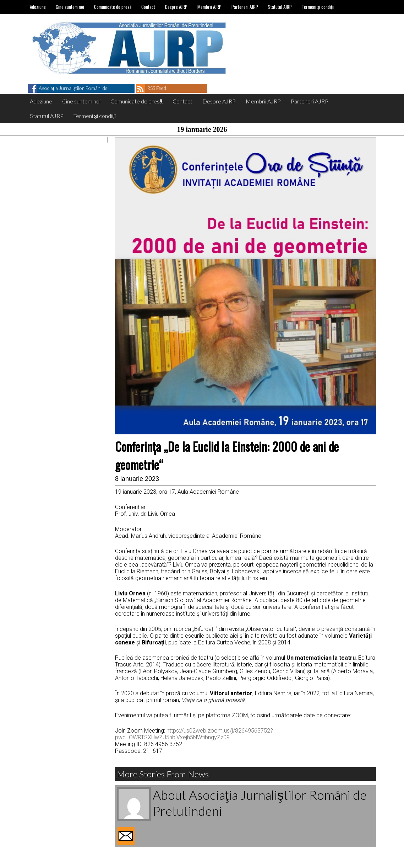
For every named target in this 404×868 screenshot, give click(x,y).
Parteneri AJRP (245, 7)
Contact (148, 7)
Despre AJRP (176, 7)
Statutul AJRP (280, 7)
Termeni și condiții (318, 7)
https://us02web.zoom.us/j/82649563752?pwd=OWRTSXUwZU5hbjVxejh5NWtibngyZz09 (194, 734)
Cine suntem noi (70, 7)
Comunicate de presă (113, 7)
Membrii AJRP (209, 7)
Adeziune (38, 7)
